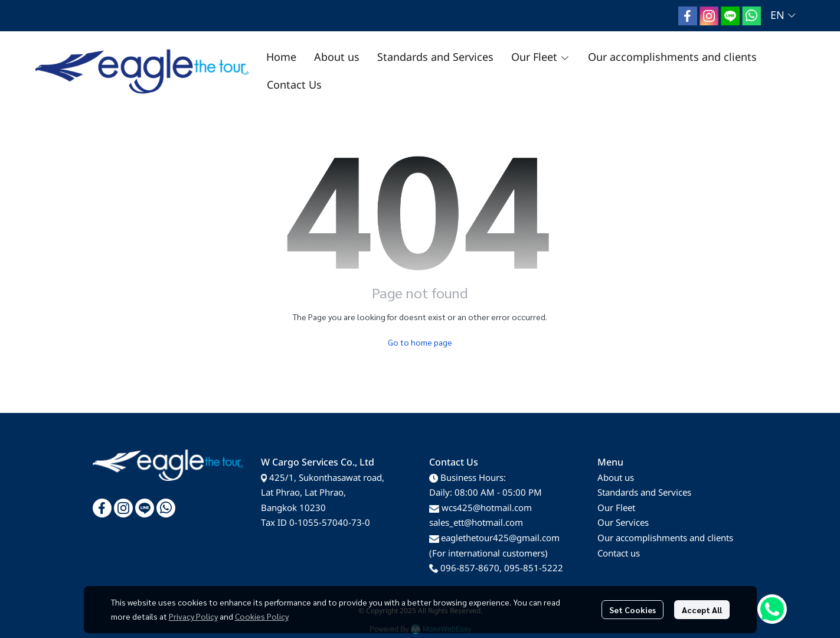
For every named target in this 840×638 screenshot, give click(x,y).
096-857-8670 (470, 569)
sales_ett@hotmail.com (476, 523)
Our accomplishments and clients (665, 538)
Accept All (702, 610)
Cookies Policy (262, 616)
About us (616, 478)
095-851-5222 (534, 569)
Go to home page (420, 342)
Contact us (619, 554)
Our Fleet (616, 508)
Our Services (623, 523)
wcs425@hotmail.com (487, 508)
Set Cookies (633, 610)
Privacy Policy (193, 616)
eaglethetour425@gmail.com (500, 538)
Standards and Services (644, 493)
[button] (783, 16)
